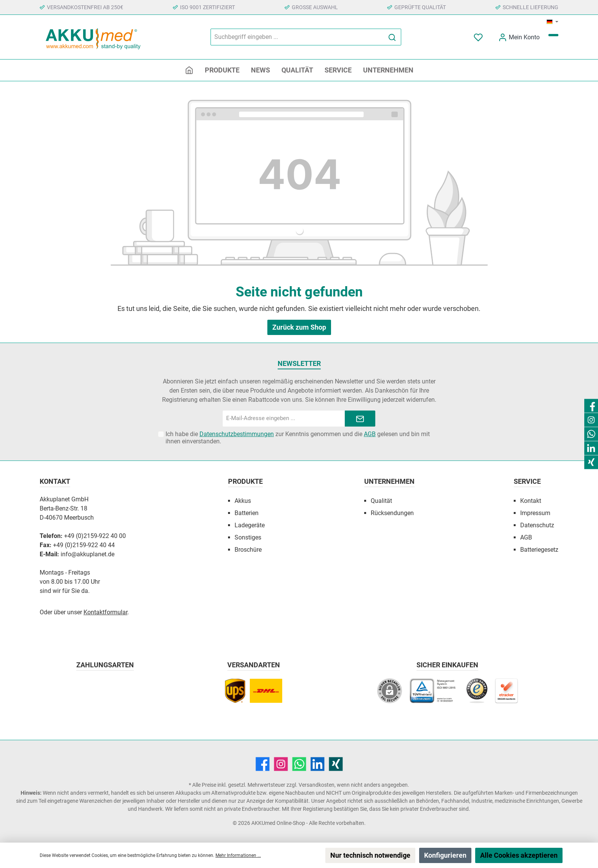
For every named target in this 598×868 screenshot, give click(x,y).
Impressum (535, 513)
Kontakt (531, 501)
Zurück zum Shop (299, 327)
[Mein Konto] (519, 37)
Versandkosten (317, 785)
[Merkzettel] (479, 37)
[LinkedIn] (317, 764)
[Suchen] (392, 37)
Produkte (245, 481)
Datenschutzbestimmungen (237, 434)
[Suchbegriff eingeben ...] (297, 37)
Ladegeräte (250, 525)
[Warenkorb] (553, 35)
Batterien (247, 513)
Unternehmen (389, 481)
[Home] (189, 70)
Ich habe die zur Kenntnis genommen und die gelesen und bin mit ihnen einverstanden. (298, 438)
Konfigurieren (445, 855)
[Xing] (336, 764)
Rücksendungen (392, 513)
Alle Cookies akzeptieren (519, 855)
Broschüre (248, 550)
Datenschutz (537, 525)
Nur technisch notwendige (370, 855)
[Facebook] (263, 764)
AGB (370, 434)
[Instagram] (281, 764)
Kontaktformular (105, 612)
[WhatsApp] (299, 764)
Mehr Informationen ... (238, 855)
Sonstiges (248, 537)
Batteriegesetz (539, 550)
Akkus (243, 501)
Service (527, 481)
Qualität (381, 501)
